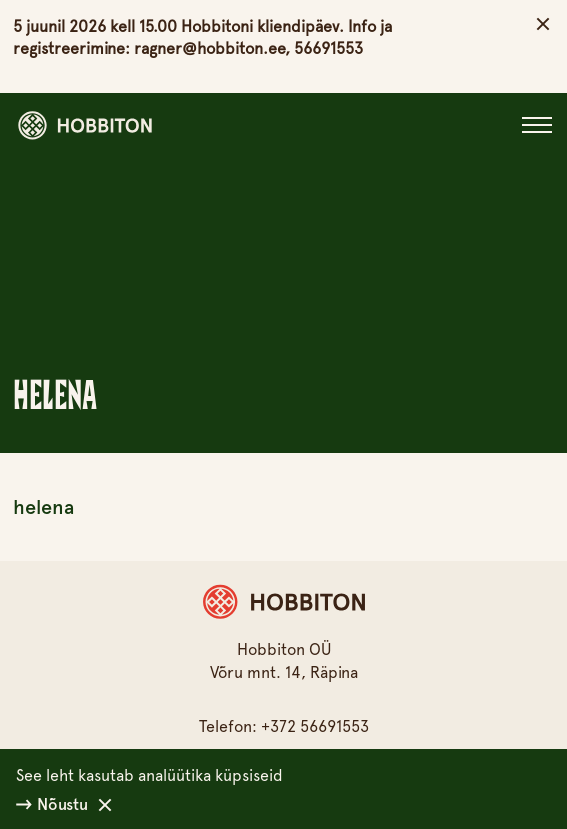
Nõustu (52, 805)
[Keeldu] (105, 805)
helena (43, 507)
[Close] (537, 125)
